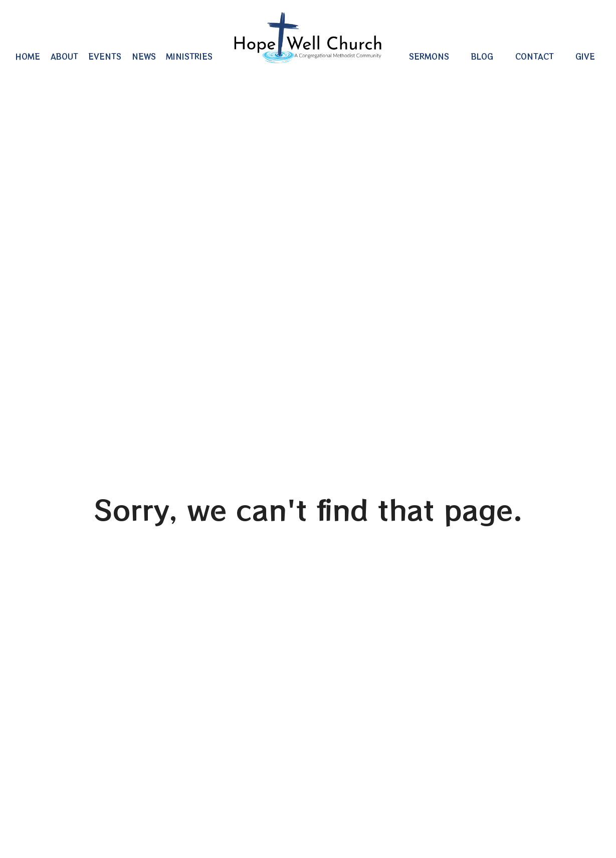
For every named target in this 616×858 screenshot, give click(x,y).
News (144, 56)
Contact (535, 56)
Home (28, 56)
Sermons (429, 56)
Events (105, 56)
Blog (482, 56)
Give (585, 56)
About (64, 56)
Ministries (189, 56)
